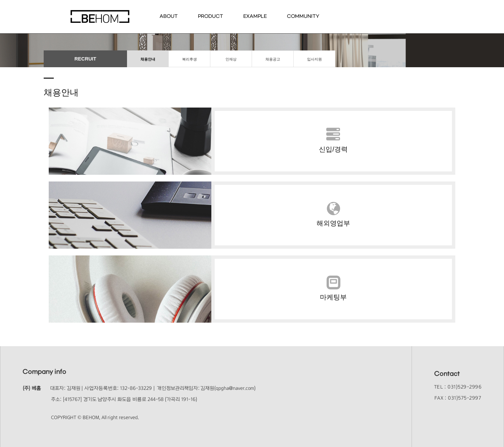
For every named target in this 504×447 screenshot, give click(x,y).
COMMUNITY (303, 16)
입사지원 (314, 59)
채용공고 (273, 59)
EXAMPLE (255, 16)
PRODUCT (211, 16)
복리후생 (190, 59)
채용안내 (148, 59)
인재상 (231, 59)
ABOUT (169, 16)
